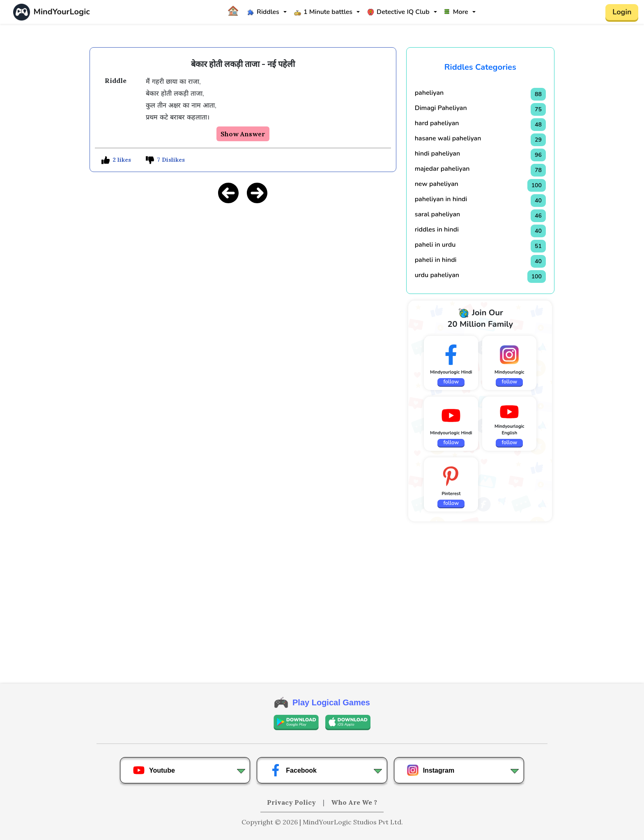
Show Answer (243, 134)
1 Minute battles (323, 12)
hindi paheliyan (438, 154)
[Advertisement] (243, 268)
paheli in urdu (435, 245)
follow (451, 382)
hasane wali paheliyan (448, 138)
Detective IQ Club (398, 12)
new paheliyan (437, 184)
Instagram (430, 770)
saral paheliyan (438, 214)
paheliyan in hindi (441, 199)
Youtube (154, 770)
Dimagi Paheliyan (441, 108)
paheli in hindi (436, 260)
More (456, 12)
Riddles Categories (480, 67)
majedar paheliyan (442, 169)
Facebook (293, 770)
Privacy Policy (292, 802)
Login (622, 12)
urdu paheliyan (437, 275)
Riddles (263, 12)
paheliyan (429, 93)
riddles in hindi (437, 230)
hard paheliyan (437, 123)
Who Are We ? (354, 802)
